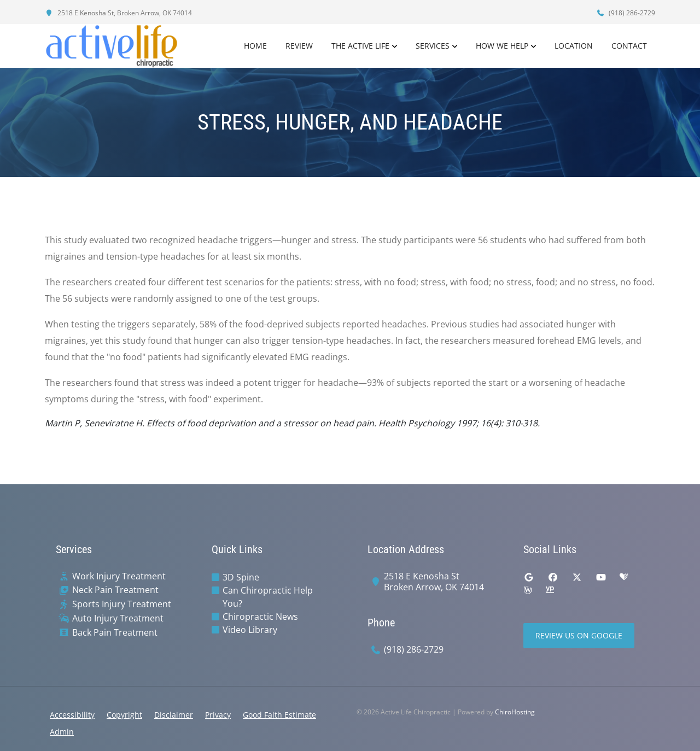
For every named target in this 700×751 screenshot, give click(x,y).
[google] (529, 577)
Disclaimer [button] (174, 715)
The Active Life (360, 46)
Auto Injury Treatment (118, 618)
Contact (629, 46)
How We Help (502, 46)
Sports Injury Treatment (122, 604)
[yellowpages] (550, 590)
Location (574, 46)
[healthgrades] (624, 577)
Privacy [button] (218, 715)
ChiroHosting (515, 712)
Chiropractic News (260, 617)
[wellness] (528, 590)
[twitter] (577, 577)
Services (433, 46)
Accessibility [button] (72, 715)
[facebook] (553, 577)
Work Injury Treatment (119, 576)
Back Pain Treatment (115, 633)
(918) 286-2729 (626, 13)
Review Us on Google (579, 635)
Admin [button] (62, 732)
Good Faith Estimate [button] (279, 715)
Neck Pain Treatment (115, 590)
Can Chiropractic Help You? (268, 597)
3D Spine (241, 577)
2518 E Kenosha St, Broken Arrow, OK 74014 (118, 13)
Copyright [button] (124, 715)
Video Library (250, 630)
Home (255, 46)
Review (299, 46)
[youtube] (601, 577)
